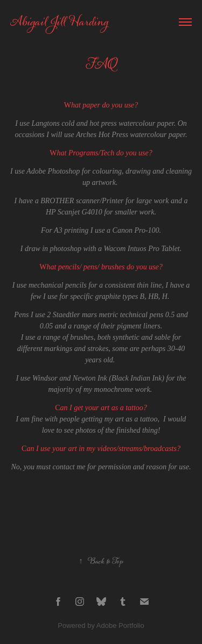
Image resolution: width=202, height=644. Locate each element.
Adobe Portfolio (120, 625)
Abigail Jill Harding (59, 22)
